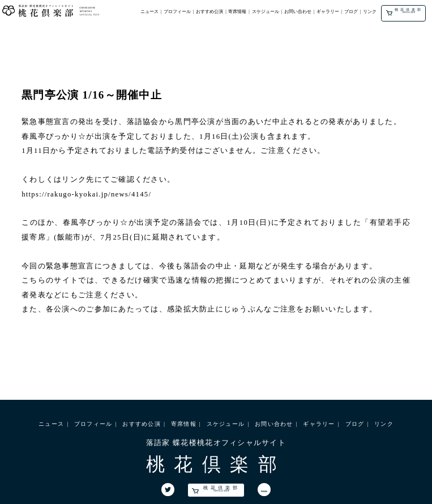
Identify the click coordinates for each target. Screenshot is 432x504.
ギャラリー (328, 12)
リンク (370, 12)
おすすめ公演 (209, 12)
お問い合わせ (298, 12)
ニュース (149, 12)
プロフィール (177, 12)
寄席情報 (237, 12)
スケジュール (266, 12)
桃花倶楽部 (405, 12)
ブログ (351, 12)
